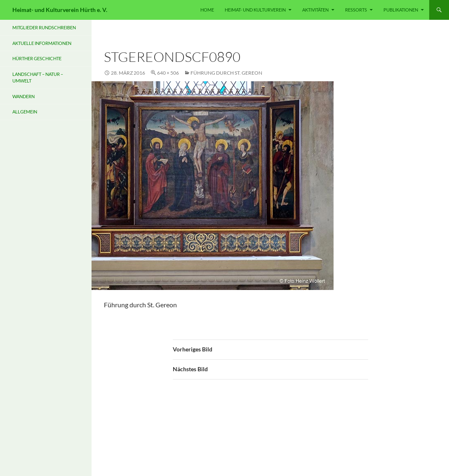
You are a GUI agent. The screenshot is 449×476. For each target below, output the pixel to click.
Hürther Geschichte (37, 58)
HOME (207, 10)
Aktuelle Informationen (42, 43)
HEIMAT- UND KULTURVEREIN (255, 10)
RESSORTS (356, 10)
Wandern (24, 96)
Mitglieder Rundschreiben (44, 27)
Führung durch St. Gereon (226, 73)
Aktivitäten (315, 10)
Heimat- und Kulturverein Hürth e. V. (60, 10)
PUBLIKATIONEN (401, 10)
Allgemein (25, 112)
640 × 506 (168, 73)
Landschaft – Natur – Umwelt (38, 78)
